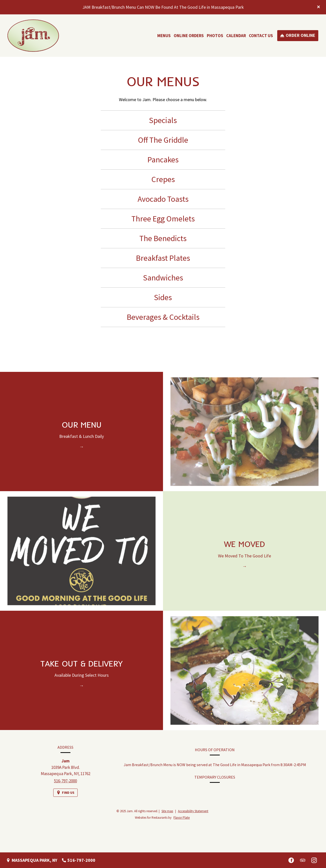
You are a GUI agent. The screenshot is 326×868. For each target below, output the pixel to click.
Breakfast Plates (163, 258)
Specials (163, 120)
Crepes (163, 179)
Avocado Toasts (163, 199)
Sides (163, 297)
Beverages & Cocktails (163, 317)
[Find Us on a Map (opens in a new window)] (65, 795)
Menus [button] (164, 36)
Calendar (236, 36)
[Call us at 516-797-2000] (79, 860)
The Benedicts (163, 238)
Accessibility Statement (193, 811)
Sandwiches (163, 278)
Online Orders (189, 36)
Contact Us (261, 36)
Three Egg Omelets (163, 219)
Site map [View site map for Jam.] (167, 811)
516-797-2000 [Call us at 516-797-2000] (65, 783)
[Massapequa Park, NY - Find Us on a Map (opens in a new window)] (32, 860)
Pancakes (163, 160)
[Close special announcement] (319, 7)
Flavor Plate (182, 818)
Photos (215, 36)
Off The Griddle (163, 140)
